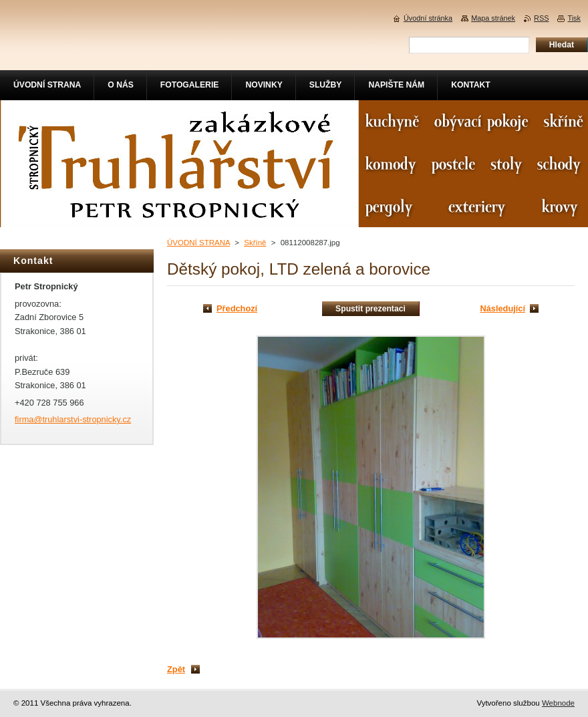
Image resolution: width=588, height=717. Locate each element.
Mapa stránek (493, 18)
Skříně (255, 243)
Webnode (558, 703)
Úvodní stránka (428, 18)
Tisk (574, 18)
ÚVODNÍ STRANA (198, 243)
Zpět (176, 669)
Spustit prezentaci (371, 309)
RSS (541, 18)
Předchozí (237, 308)
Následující (502, 308)
